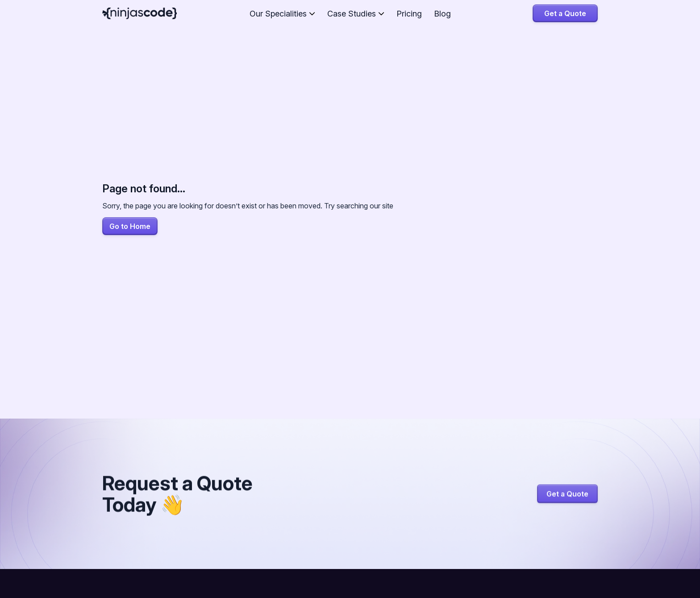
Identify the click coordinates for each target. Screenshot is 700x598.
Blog (442, 14)
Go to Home (130, 226)
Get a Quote (565, 13)
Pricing (409, 14)
